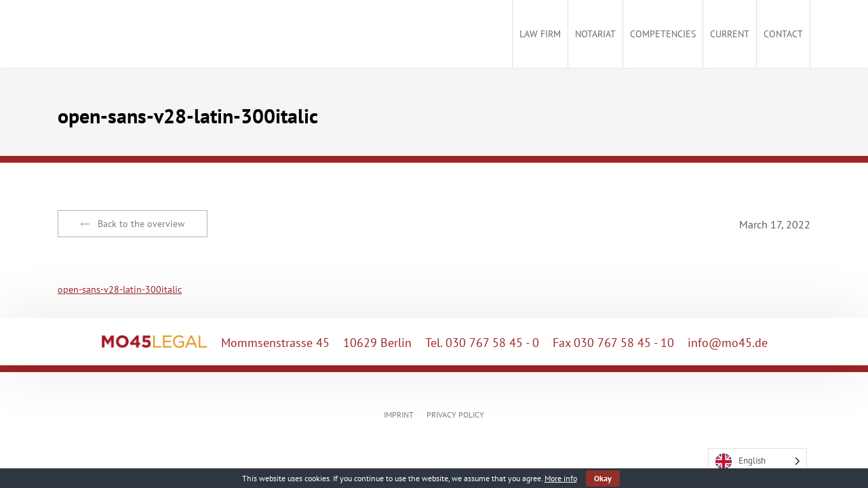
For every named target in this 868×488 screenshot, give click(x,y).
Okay (603, 478)
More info (561, 478)
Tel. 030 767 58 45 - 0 (482, 343)
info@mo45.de (728, 343)
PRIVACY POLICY (455, 414)
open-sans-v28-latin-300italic (120, 289)
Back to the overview (133, 224)
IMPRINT (399, 414)
